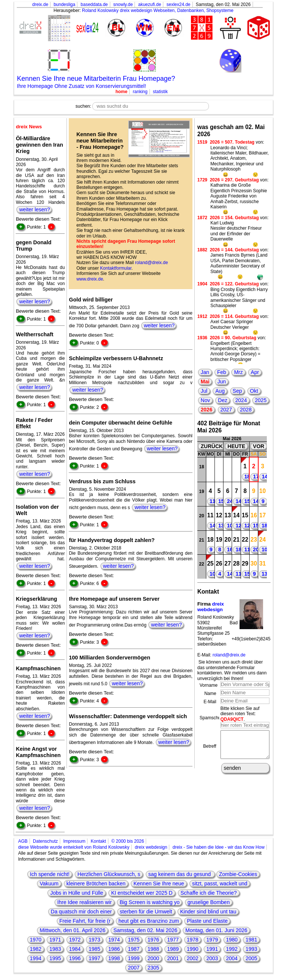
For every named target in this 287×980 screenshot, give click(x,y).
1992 (232, 949)
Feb (222, 372)
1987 (134, 949)
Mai (205, 382)
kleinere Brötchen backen (96, 883)
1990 (193, 949)
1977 (173, 940)
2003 (212, 958)
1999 (134, 958)
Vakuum (49, 883)
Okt (254, 391)
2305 (153, 968)
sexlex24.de (178, 4)
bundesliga (64, 4)
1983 (55, 949)
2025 (261, 400)
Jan (205, 372)
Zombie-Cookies (238, 874)
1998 (114, 958)
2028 (246, 410)
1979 (212, 940)
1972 (75, 940)
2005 (251, 958)
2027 (226, 410)
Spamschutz (212, 718)
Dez (223, 400)
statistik (160, 92)
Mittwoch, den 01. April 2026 (72, 930)
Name (210, 693)
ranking (140, 92)
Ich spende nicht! (50, 874)
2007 (134, 968)
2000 (153, 958)
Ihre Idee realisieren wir (84, 902)
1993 (251, 949)
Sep (237, 391)
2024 (241, 400)
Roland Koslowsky (100, 10)
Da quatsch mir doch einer (81, 912)
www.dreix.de (90, 279)
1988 (153, 949)
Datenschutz (45, 841)
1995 (55, 958)
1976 (153, 940)
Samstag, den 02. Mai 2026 (145, 930)
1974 (114, 940)
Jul (204, 391)
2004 (232, 958)
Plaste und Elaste (207, 921)
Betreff (210, 749)
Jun (222, 382)
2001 (173, 958)
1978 (193, 940)
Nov (205, 400)
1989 (173, 949)
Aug (220, 391)
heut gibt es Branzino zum (149, 921)
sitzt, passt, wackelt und (220, 883)
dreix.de (40, 4)
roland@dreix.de (151, 263)
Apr (255, 372)
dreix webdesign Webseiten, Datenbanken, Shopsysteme (177, 10)
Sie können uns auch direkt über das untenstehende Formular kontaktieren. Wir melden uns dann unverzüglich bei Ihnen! (232, 670)
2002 (193, 958)
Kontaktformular (116, 268)
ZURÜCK (212, 446)
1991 (212, 949)
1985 (94, 949)
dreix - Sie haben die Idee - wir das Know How (219, 847)
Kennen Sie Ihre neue (159, 883)
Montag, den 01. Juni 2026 (216, 930)
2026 (206, 410)
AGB (23, 841)
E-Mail (210, 702)
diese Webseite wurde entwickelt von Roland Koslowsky (74, 847)
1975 (134, 940)
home (121, 92)
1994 (36, 958)
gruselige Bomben (209, 902)
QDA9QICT (232, 719)
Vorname (209, 685)
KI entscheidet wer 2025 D (142, 893)
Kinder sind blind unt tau (208, 912)
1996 (75, 958)
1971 (55, 940)
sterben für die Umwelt (146, 912)
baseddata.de (94, 4)
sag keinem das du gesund (180, 874)
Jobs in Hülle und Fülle (77, 893)
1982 (36, 949)
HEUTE (236, 446)
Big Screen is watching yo (149, 902)
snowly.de (123, 4)
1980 (232, 940)
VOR (259, 446)
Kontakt (98, 841)
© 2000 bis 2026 (128, 841)
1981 (251, 940)
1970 (36, 940)
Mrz (238, 372)
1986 (114, 949)
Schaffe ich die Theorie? (209, 893)
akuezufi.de (150, 4)
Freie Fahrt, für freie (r (85, 921)
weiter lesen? (35, 209)
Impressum (74, 841)
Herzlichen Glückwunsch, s (109, 874)
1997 (94, 958)
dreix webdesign (211, 607)
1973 (94, 940)
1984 (75, 949)
